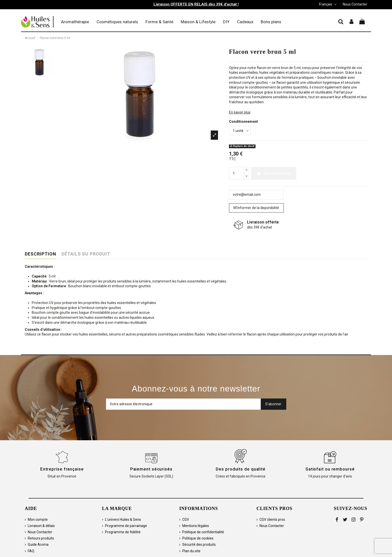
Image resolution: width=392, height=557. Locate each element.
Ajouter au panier (274, 173)
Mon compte (38, 519)
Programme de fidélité (123, 532)
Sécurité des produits (199, 544)
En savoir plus (240, 112)
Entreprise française (62, 469)
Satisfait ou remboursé (330, 469)
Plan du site (191, 551)
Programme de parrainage (126, 526)
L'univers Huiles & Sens (123, 519)
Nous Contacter (355, 4)
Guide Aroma (38, 544)
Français (328, 4)
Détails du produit (86, 254)
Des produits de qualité (241, 469)
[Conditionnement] (240, 131)
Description (40, 254)
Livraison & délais (41, 526)
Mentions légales (196, 526)
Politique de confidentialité (203, 532)
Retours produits (41, 538)
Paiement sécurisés (151, 469)
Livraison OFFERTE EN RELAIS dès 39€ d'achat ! (196, 4)
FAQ (31, 551)
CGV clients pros (272, 519)
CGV (186, 519)
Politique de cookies (198, 538)
